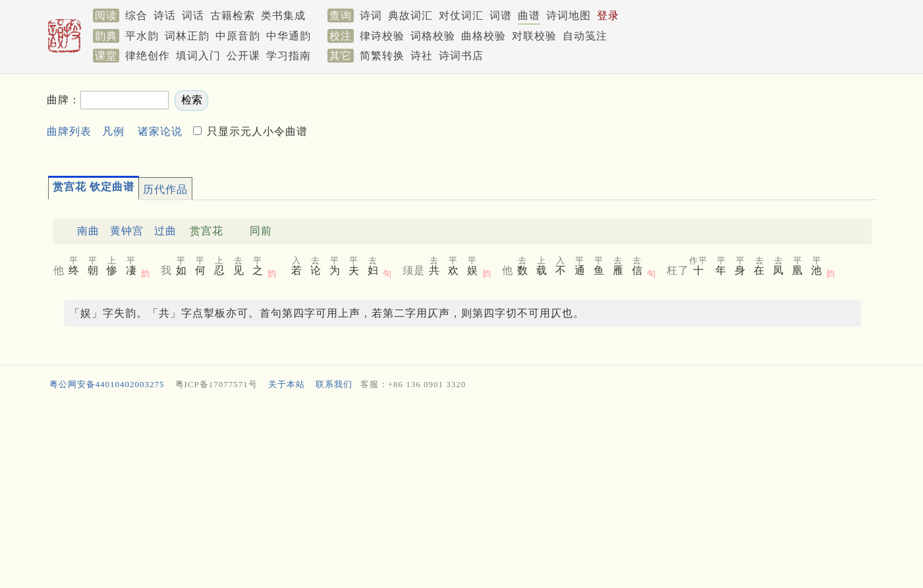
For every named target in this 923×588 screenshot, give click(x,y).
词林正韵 (187, 36)
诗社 (422, 56)
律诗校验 (382, 36)
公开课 (243, 56)
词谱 (501, 15)
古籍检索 (233, 15)
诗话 (165, 15)
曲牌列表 (69, 131)
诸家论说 (160, 131)
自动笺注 (585, 36)
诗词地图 (569, 15)
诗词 (371, 15)
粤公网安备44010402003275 (107, 384)
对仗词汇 (461, 15)
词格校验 (433, 36)
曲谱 (529, 15)
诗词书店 (461, 56)
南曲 (88, 231)
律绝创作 (148, 56)
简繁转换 (382, 56)
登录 (608, 15)
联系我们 (334, 384)
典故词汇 (410, 15)
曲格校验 (484, 36)
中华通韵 (289, 36)
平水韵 (142, 36)
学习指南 (289, 56)
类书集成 (283, 15)
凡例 (113, 131)
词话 (193, 15)
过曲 (165, 231)
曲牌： (64, 100)
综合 (136, 15)
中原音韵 (238, 36)
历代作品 (165, 189)
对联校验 (534, 36)
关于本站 (287, 384)
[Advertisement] (642, 119)
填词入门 (198, 56)
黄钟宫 (127, 231)
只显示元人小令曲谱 (256, 131)
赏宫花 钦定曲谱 (94, 187)
